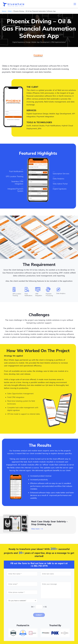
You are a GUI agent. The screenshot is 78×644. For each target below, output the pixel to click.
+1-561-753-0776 (39, 566)
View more (35, 529)
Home (4, 11)
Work (10, 11)
